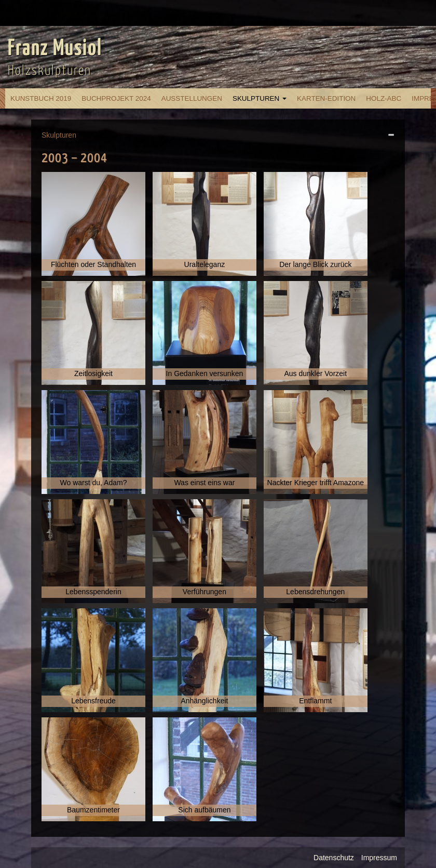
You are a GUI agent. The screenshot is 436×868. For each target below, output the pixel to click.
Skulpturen (260, 98)
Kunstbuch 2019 (41, 98)
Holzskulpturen (50, 71)
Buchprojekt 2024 (116, 98)
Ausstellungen (192, 98)
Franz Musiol (55, 49)
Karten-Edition (326, 98)
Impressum (379, 858)
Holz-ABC (384, 98)
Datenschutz (334, 858)
